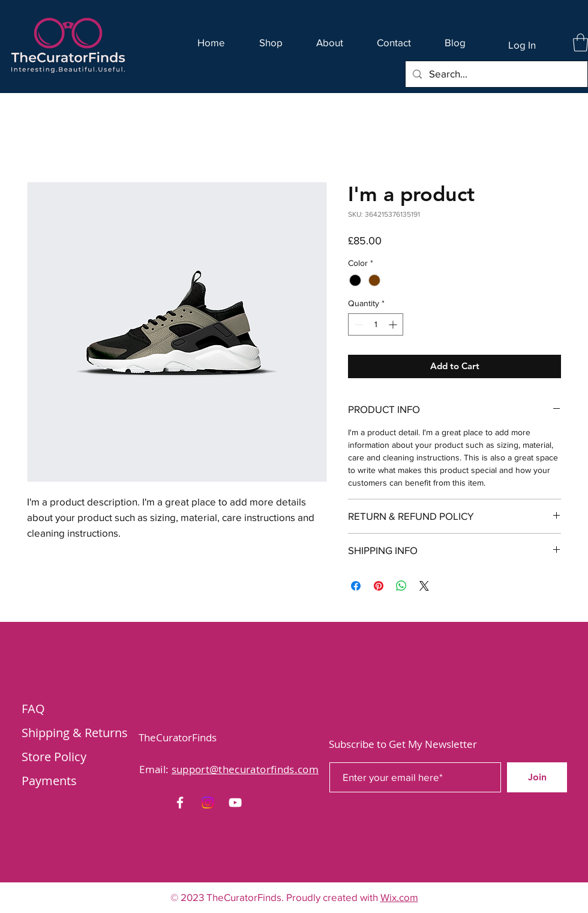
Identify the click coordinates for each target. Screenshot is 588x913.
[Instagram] (208, 803)
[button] (580, 43)
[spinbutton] (376, 324)
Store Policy (54, 757)
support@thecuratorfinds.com (245, 769)
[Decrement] (357, 324)
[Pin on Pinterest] (379, 586)
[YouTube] (235, 803)
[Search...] (496, 74)
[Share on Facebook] (356, 586)
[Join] (537, 777)
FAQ (33, 709)
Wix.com (399, 897)
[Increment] (394, 324)
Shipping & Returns (75, 733)
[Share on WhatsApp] (401, 586)
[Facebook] (180, 803)
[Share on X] (424, 586)
